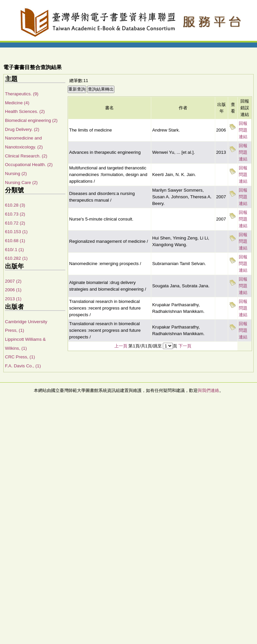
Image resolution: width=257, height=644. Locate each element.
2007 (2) (13, 281)
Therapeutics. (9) (22, 94)
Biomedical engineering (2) (31, 120)
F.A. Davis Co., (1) (23, 366)
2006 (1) (13, 290)
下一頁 (185, 346)
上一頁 (121, 346)
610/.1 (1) (14, 250)
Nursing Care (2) (21, 183)
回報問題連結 (243, 130)
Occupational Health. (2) (29, 165)
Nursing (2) (16, 174)
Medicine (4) (17, 103)
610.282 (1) (16, 258)
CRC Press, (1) (20, 357)
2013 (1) (13, 299)
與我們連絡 (208, 390)
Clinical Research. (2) (26, 156)
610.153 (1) (16, 232)
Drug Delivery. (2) (22, 129)
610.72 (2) (15, 223)
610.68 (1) (15, 241)
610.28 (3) (15, 205)
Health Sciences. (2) (25, 111)
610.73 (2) (15, 214)
